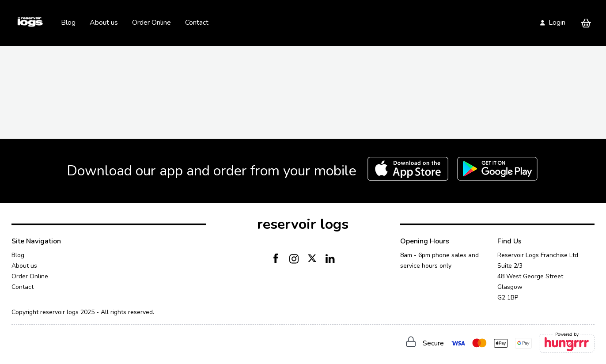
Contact (197, 23)
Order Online (151, 23)
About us (104, 23)
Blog (68, 23)
